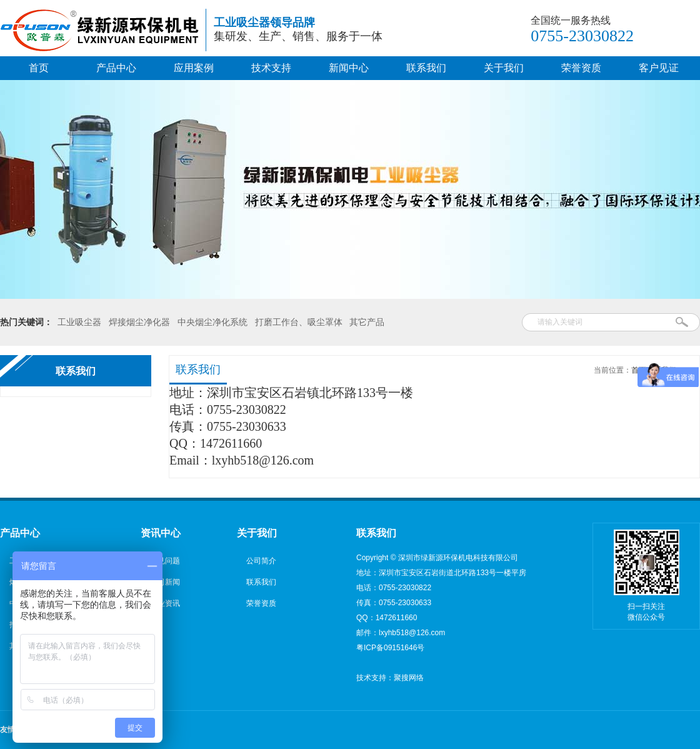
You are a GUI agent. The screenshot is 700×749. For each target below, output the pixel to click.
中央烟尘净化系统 (212, 322)
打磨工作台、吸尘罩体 (299, 322)
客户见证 (659, 68)
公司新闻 (165, 582)
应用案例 (194, 68)
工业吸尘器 (79, 322)
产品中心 (116, 68)
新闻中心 (349, 68)
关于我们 (504, 68)
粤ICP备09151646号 (390, 648)
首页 (39, 68)
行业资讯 (165, 603)
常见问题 (165, 561)
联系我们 (426, 68)
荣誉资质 (581, 68)
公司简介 (261, 561)
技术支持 (271, 68)
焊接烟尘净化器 (139, 322)
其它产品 (367, 322)
